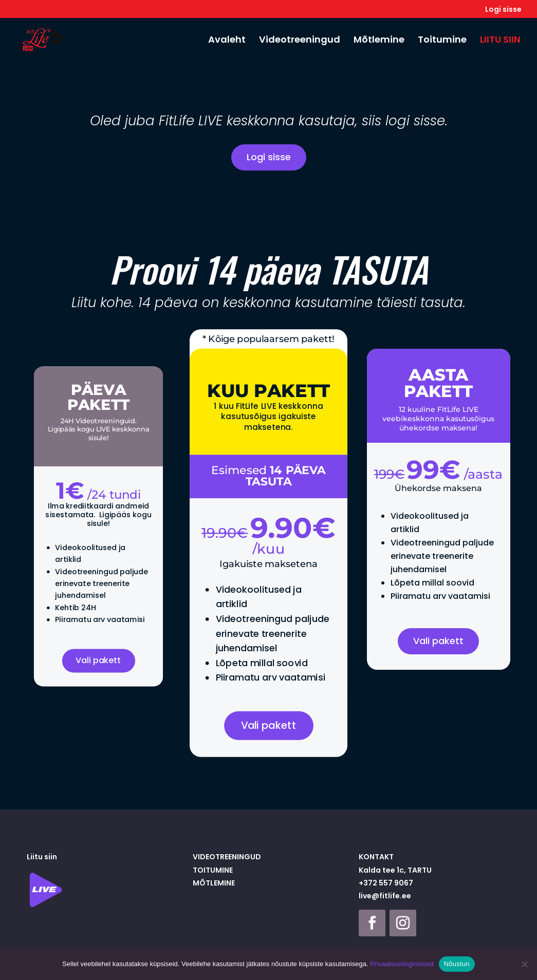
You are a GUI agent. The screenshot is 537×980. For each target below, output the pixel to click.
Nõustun (457, 964)
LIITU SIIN (500, 41)
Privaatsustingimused (402, 964)
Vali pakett (99, 651)
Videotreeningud (300, 41)
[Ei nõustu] (524, 964)
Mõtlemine (379, 41)
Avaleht (227, 41)
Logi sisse (503, 10)
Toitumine (442, 41)
